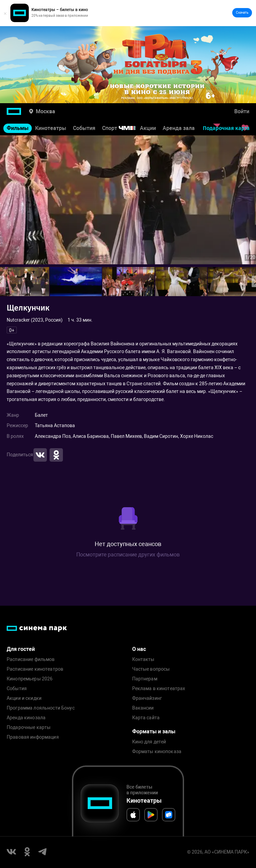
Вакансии (143, 708)
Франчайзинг (147, 698)
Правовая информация (33, 737)
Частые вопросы (151, 669)
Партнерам (145, 679)
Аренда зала (179, 128)
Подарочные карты (29, 727)
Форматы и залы (154, 731)
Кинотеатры (51, 128)
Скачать (242, 13)
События (84, 128)
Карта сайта (146, 718)
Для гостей (21, 649)
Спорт (123, 128)
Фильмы (18, 128)
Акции (148, 128)
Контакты (143, 659)
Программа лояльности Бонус (41, 708)
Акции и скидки (24, 698)
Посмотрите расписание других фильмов (128, 555)
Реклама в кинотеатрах (159, 689)
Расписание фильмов (31, 659)
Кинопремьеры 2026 (30, 679)
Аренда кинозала (26, 718)
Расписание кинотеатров (35, 669)
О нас (139, 649)
